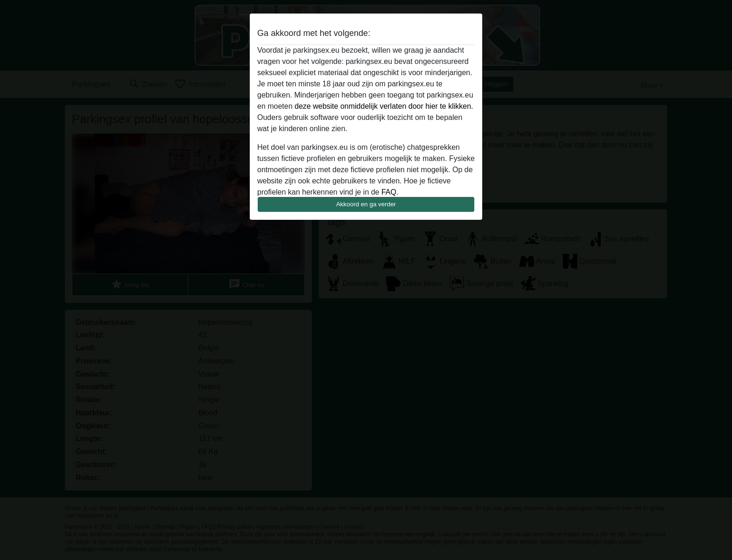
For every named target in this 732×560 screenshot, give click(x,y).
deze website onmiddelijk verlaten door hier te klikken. (384, 106)
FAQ (389, 192)
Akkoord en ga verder (366, 204)
